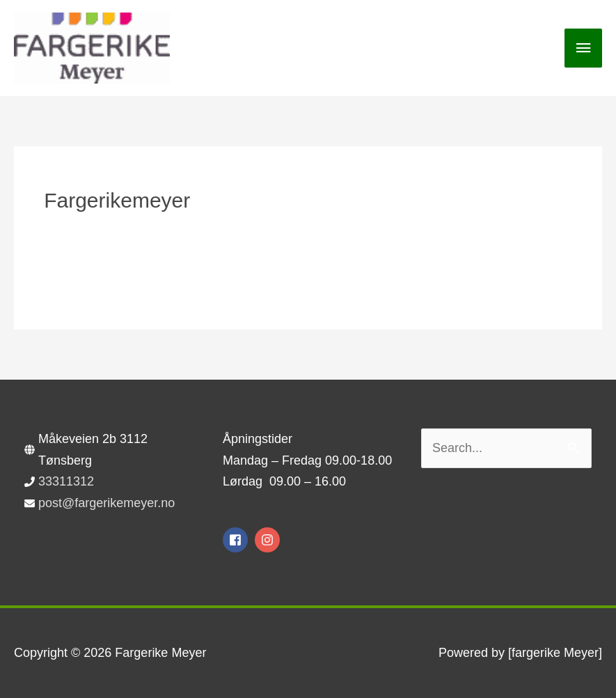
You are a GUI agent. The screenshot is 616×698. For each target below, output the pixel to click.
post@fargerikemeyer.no (106, 503)
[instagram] (269, 540)
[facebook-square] (237, 540)
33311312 (66, 481)
